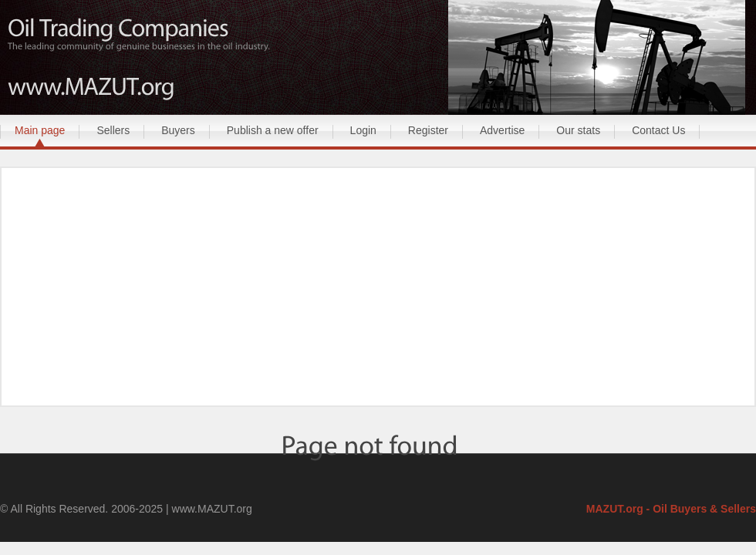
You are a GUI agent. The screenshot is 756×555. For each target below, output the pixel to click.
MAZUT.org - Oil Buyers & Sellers (671, 509)
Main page (40, 130)
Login (363, 130)
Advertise (502, 130)
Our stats (578, 130)
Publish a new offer (273, 130)
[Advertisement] (378, 288)
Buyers (178, 130)
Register (428, 130)
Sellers (113, 130)
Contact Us (658, 130)
